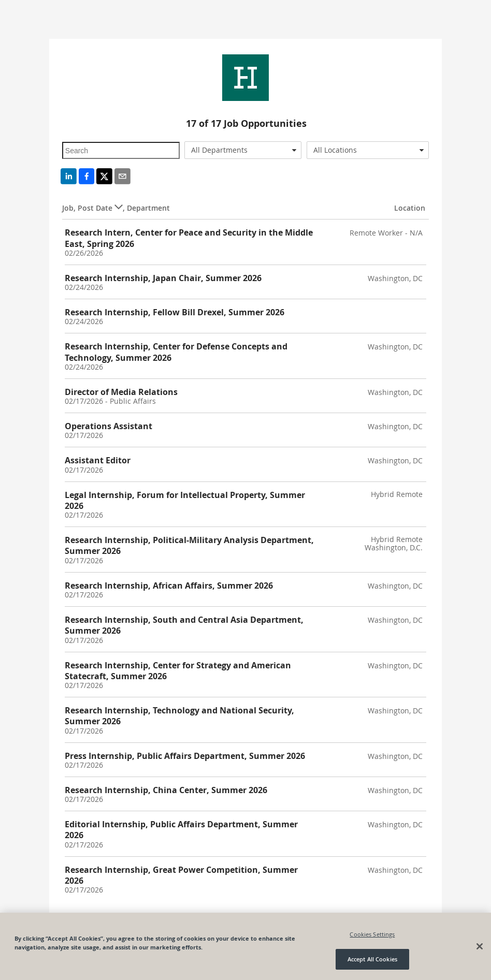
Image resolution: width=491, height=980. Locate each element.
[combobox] (243, 150)
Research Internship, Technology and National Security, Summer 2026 (179, 716)
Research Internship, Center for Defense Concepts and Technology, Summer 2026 (176, 352)
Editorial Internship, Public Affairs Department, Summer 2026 (181, 830)
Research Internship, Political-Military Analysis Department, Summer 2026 (189, 545)
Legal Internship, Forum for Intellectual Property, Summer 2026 (185, 500)
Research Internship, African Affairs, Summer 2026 (169, 586)
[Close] (480, 946)
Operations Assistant (109, 426)
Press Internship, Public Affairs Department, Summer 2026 (185, 756)
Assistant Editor (98, 460)
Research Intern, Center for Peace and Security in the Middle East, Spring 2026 (189, 238)
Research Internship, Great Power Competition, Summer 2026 (181, 875)
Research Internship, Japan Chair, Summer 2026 (163, 278)
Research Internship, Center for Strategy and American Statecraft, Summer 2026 (178, 671)
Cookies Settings (372, 934)
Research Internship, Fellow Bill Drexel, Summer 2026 (175, 312)
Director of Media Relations (121, 392)
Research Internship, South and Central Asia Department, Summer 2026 (184, 625)
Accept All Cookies (372, 959)
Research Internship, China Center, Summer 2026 (166, 790)
